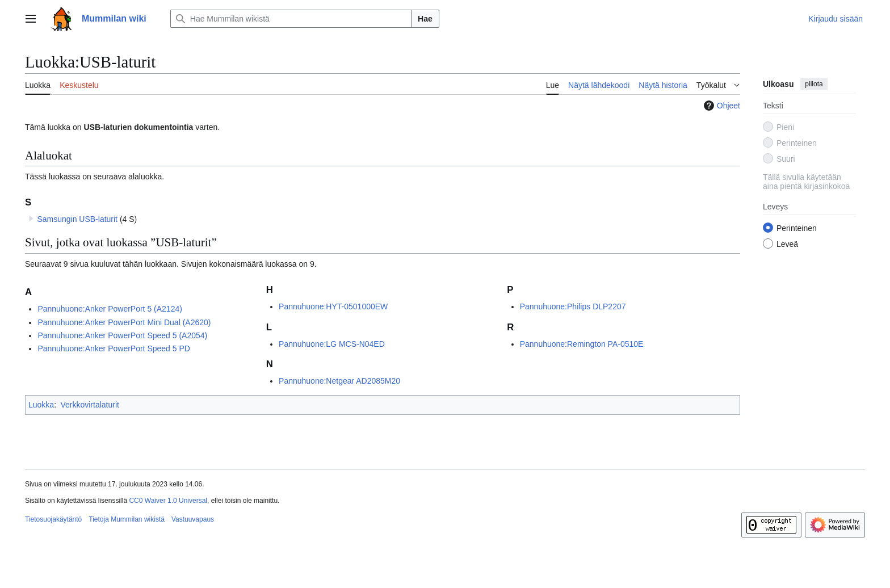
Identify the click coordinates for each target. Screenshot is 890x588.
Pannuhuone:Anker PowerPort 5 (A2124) (110, 309)
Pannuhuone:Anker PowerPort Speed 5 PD (114, 348)
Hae (425, 19)
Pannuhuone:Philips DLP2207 (573, 306)
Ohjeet (721, 106)
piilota (814, 84)
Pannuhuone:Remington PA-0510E (582, 344)
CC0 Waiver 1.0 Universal (168, 501)
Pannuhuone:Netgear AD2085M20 (339, 381)
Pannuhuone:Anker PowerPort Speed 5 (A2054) (122, 335)
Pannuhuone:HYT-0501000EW (333, 306)
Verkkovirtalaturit (89, 405)
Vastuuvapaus (193, 519)
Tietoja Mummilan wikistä (127, 519)
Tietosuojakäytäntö (53, 519)
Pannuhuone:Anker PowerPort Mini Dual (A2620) (124, 322)
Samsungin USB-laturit (77, 219)
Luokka (41, 405)
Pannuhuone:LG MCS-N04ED (332, 344)
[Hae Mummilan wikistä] (291, 19)
